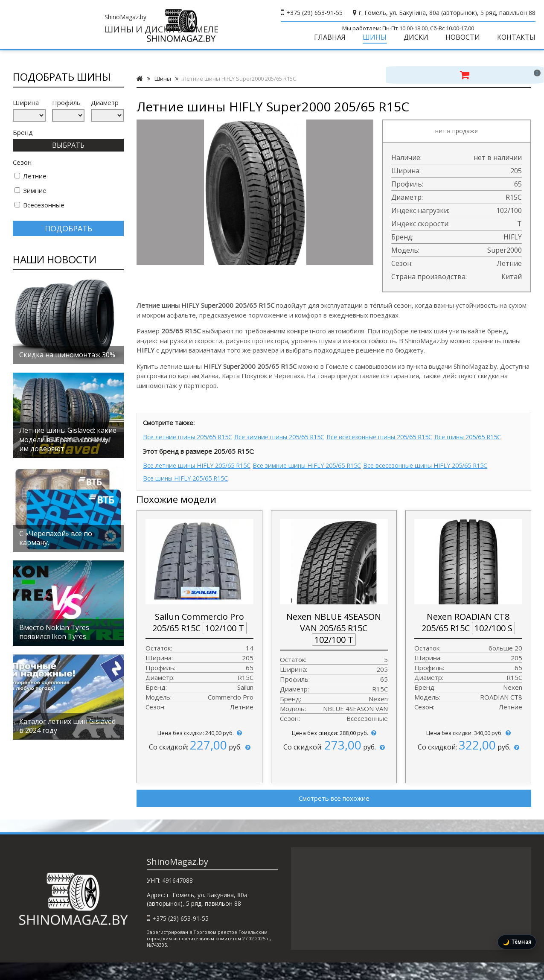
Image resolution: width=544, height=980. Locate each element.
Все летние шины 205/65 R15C (191, 443)
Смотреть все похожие (334, 814)
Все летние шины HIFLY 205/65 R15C (201, 482)
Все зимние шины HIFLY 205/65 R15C (321, 482)
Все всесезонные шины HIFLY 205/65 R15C (451, 482)
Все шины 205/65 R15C (179, 455)
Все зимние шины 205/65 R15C (292, 443)
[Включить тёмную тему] (517, 942)
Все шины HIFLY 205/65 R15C (189, 494)
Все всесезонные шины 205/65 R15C (402, 443)
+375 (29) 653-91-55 (314, 13)
